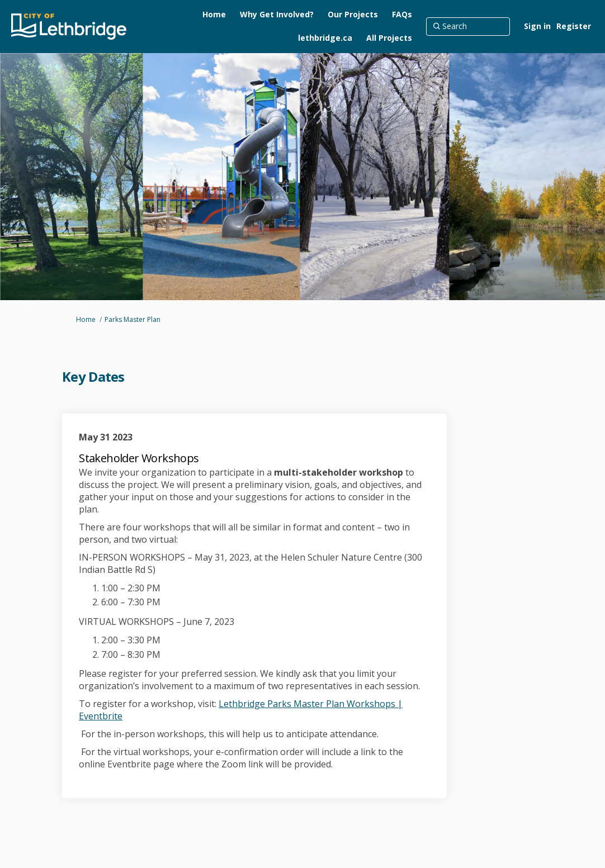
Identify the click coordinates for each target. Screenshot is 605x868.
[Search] (468, 26)
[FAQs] (402, 15)
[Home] (214, 15)
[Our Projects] (353, 15)
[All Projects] (389, 38)
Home (86, 319)
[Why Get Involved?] (277, 15)
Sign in (537, 26)
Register (574, 26)
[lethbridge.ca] (325, 38)
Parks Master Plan (133, 319)
